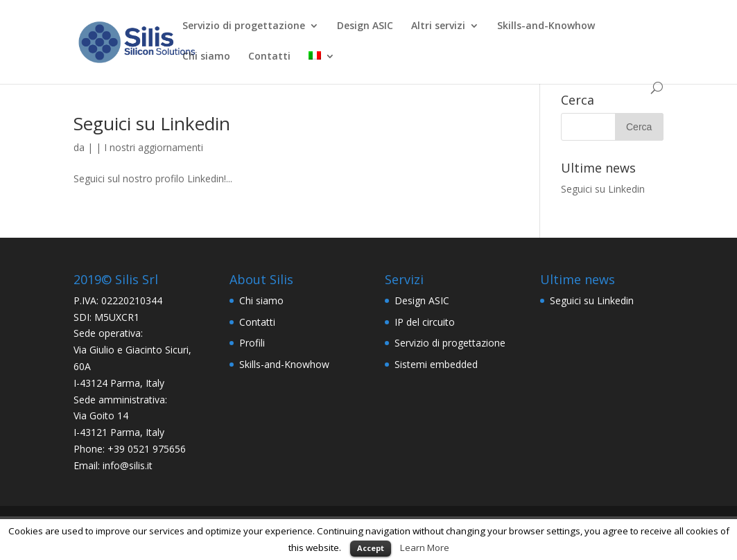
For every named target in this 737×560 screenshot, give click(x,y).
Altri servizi (438, 26)
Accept (371, 548)
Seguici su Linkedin (152, 123)
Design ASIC (365, 26)
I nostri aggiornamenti (154, 147)
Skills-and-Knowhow (546, 26)
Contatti (269, 57)
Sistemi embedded (436, 364)
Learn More (425, 548)
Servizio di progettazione (244, 26)
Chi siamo (206, 57)
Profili (252, 343)
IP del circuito (425, 322)
